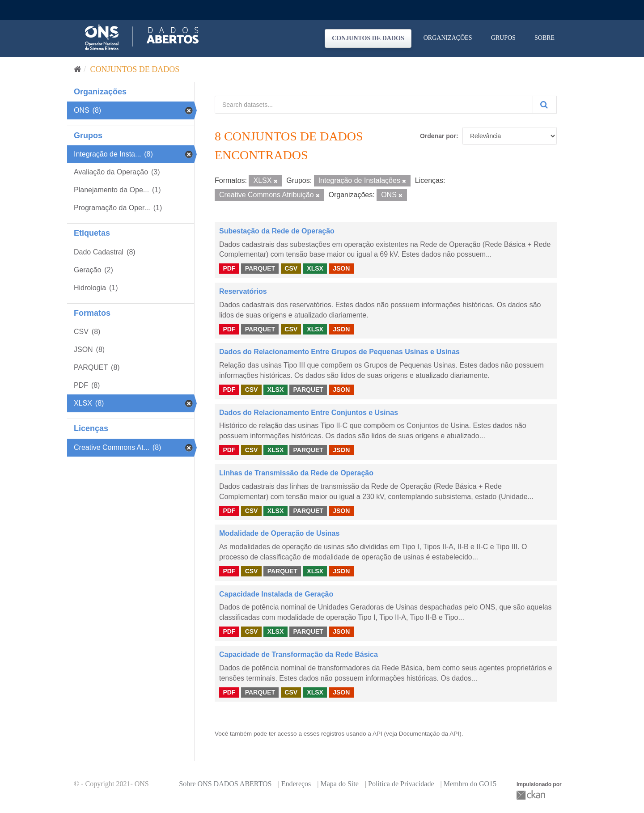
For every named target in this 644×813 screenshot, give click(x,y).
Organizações (448, 38)
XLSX (315, 268)
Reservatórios (243, 291)
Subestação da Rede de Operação (277, 231)
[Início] (78, 69)
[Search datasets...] (374, 105)
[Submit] (545, 105)
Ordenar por (438, 136)
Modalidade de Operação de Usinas (279, 533)
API (377, 734)
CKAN (532, 795)
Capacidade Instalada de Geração (276, 594)
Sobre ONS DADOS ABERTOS (225, 784)
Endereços (296, 784)
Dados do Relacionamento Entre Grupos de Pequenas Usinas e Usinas (339, 352)
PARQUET (260, 268)
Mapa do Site (340, 784)
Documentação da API (429, 734)
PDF (229, 268)
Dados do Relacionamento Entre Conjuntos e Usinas (309, 413)
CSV (291, 268)
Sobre (544, 38)
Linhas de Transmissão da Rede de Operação (296, 473)
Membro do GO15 (470, 784)
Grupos (503, 38)
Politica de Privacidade (401, 784)
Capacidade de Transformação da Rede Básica (299, 654)
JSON (341, 268)
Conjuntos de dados (368, 38)
